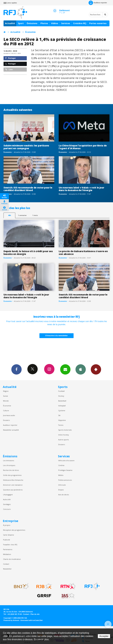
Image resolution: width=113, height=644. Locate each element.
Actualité (10, 23)
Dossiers (6, 420)
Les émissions (9, 460)
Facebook (16, 369)
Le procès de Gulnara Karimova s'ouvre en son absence (83, 253)
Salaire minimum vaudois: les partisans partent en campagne (26, 147)
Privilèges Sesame (65, 470)
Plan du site (35, 614)
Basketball (62, 401)
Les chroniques (9, 465)
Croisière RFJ (80, 23)
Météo (61, 475)
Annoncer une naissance (13, 485)
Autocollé (7, 499)
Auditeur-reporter (98, 3)
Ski (59, 415)
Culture (6, 410)
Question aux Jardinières (13, 490)
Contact (6, 564)
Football (61, 391)
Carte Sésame (9, 535)
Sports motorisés (65, 430)
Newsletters (65, 369)
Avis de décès (64, 495)
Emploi (61, 490)
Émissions (32, 23)
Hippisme (62, 420)
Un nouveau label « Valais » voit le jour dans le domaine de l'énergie (81, 189)
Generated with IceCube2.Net (31, 620)
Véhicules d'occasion (66, 460)
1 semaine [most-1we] (22, 215)
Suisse (6, 396)
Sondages (7, 504)
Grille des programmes (12, 475)
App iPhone (81, 369)
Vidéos (55, 23)
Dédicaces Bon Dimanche (13, 480)
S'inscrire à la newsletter (56, 336)
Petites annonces (65, 480)
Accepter (104, 636)
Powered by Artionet (11, 620)
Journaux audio (9, 415)
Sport (21, 23)
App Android (96, 369)
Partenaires (8, 549)
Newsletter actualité (11, 430)
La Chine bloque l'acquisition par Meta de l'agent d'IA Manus (83, 147)
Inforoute (62, 485)
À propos (7, 525)
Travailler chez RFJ (10, 545)
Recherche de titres (11, 470)
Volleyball (62, 406)
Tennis (61, 425)
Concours (7, 509)
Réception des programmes (14, 530)
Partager (11, 58)
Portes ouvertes (98, 23)
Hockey (61, 396)
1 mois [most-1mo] (35, 215)
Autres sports (63, 440)
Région (6, 391)
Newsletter (7, 569)
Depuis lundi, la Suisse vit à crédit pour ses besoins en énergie (28, 253)
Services (66, 23)
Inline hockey (63, 435)
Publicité (7, 540)
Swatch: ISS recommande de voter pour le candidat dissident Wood (28, 189)
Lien (9, 69)
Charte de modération (12, 559)
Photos (44, 23)
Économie (30, 32)
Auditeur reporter (10, 425)
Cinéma (61, 465)
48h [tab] (9, 215)
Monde (6, 401)
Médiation (7, 554)
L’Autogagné (8, 495)
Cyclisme (62, 410)
